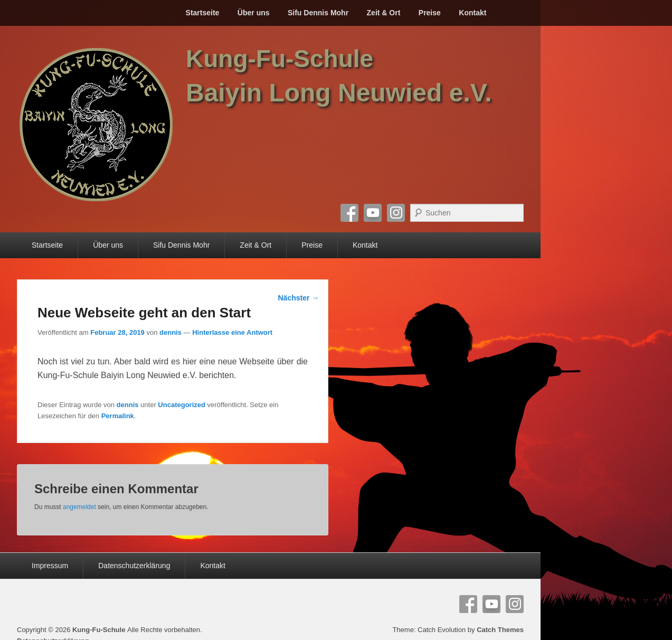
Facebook (349, 213)
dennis (171, 332)
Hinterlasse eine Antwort (232, 332)
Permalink (118, 416)
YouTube (373, 213)
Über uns (254, 13)
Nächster (299, 298)
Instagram (396, 213)
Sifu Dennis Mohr (318, 13)
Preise (430, 13)
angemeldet (79, 507)
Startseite (203, 13)
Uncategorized (182, 405)
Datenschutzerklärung (134, 566)
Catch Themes (500, 630)
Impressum (50, 566)
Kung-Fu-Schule (280, 59)
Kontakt (472, 13)
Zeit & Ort (384, 13)
